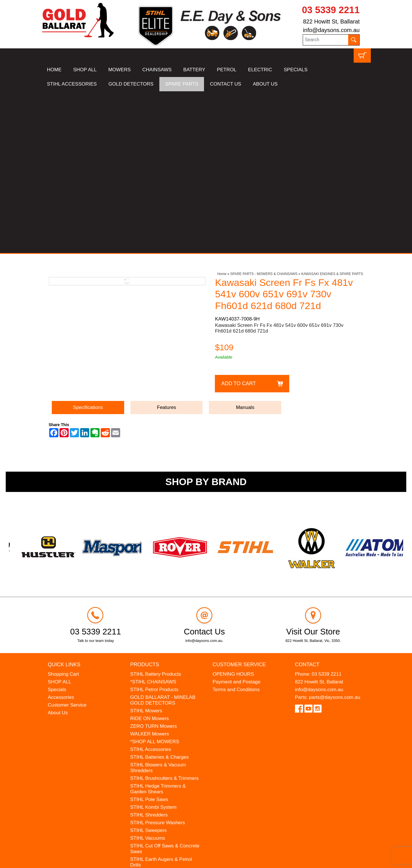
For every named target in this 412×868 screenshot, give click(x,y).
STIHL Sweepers (148, 669)
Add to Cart (238, 222)
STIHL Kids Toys (148, 711)
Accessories (61, 536)
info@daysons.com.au (331, 30)
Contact (307, 503)
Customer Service (67, 543)
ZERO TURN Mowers (153, 565)
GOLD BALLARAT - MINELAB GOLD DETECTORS (163, 538)
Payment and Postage (236, 520)
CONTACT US (226, 84)
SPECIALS (296, 70)
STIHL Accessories (151, 588)
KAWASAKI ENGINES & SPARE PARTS (332, 112)
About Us (58, 551)
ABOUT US (265, 84)
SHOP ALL (85, 70)
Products (145, 503)
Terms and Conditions (236, 528)
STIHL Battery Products (156, 512)
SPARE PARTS (182, 84)
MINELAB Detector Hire (156, 750)
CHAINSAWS (157, 70)
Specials (57, 528)
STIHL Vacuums (148, 676)
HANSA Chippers (149, 734)
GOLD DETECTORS (131, 84)
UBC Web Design (86, 860)
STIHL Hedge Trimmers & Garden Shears (158, 627)
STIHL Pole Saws (149, 638)
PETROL (227, 70)
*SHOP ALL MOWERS (155, 580)
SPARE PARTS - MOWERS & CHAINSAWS (264, 112)
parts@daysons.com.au (335, 536)
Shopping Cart (63, 512)
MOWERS (119, 70)
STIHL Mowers (146, 549)
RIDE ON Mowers (149, 557)
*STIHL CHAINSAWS (153, 520)
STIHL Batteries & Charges (159, 595)
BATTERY (194, 70)
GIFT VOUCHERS (150, 757)
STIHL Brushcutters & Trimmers (164, 617)
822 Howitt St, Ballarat (331, 21)
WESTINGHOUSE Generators (163, 742)
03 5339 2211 (331, 10)
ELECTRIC (260, 70)
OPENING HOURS (233, 512)
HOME (54, 70)
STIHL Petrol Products (154, 528)
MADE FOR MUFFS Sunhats (162, 719)
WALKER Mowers (149, 572)
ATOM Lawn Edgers (152, 726)
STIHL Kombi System (153, 645)
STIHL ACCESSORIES (72, 84)
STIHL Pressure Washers (158, 661)
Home (222, 112)
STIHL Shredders (149, 653)
